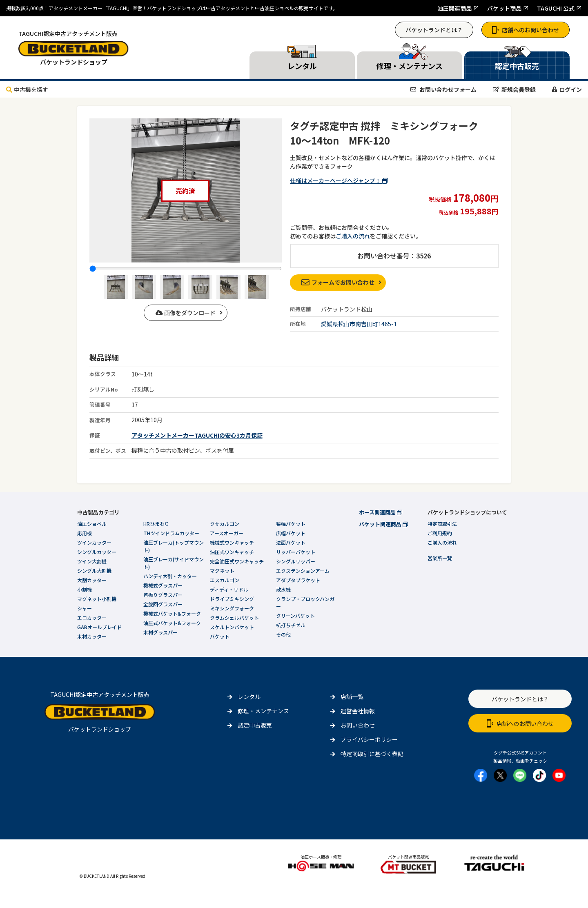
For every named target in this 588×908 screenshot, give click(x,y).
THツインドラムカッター (171, 533)
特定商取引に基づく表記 (372, 754)
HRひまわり (156, 524)
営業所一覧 (440, 558)
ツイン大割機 (92, 561)
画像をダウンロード (186, 313)
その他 (283, 634)
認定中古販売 (255, 725)
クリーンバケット (295, 615)
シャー (85, 608)
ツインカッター (94, 542)
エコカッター (92, 618)
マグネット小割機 (97, 599)
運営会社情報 (358, 711)
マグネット (222, 571)
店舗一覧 (352, 697)
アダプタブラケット (298, 580)
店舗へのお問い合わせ (526, 30)
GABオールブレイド (99, 627)
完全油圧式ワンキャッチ (237, 561)
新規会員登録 (514, 89)
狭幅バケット (291, 524)
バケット (220, 636)
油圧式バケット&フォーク (172, 623)
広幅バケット (291, 533)
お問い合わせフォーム (443, 89)
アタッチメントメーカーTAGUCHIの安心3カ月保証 (197, 435)
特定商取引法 (442, 524)
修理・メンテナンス (263, 711)
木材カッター (92, 636)
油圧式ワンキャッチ (232, 552)
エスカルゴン (225, 580)
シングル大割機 (94, 571)
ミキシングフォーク (232, 608)
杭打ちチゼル (291, 625)
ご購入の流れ (353, 236)
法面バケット (291, 542)
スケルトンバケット (232, 627)
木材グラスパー (160, 632)
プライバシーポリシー (369, 739)
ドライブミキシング (232, 599)
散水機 (283, 589)
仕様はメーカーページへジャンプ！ (339, 180)
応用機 (85, 533)
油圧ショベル (92, 524)
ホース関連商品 (381, 512)
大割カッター (92, 580)
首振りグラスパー (163, 595)
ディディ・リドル (229, 589)
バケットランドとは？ (434, 30)
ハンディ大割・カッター (170, 576)
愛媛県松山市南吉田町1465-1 (359, 324)
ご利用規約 (440, 533)
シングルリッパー (296, 561)
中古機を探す (27, 89)
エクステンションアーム (303, 571)
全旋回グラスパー (163, 604)
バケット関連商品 (383, 524)
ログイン (567, 89)
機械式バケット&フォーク (172, 613)
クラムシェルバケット (234, 618)
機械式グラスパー (163, 585)
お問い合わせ (358, 725)
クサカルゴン (225, 524)
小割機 (85, 589)
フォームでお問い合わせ (338, 282)
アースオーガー (227, 533)
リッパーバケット (296, 552)
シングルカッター (97, 552)
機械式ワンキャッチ (232, 542)
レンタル (249, 697)
